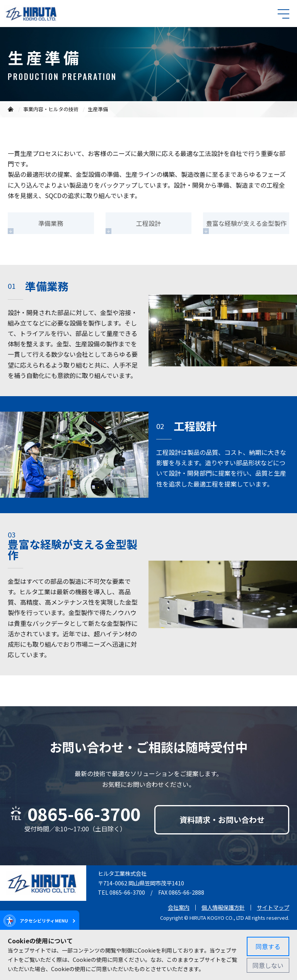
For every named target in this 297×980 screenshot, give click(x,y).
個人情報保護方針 (223, 907)
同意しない (268, 965)
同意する (268, 946)
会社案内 (179, 907)
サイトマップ (273, 907)
